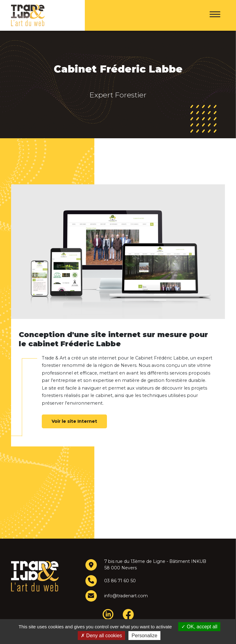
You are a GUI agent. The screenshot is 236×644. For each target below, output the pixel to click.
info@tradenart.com (126, 596)
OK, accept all (199, 627)
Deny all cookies (101, 636)
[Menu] (215, 15)
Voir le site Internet (74, 421)
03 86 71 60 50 (119, 581)
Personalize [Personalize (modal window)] (144, 636)
